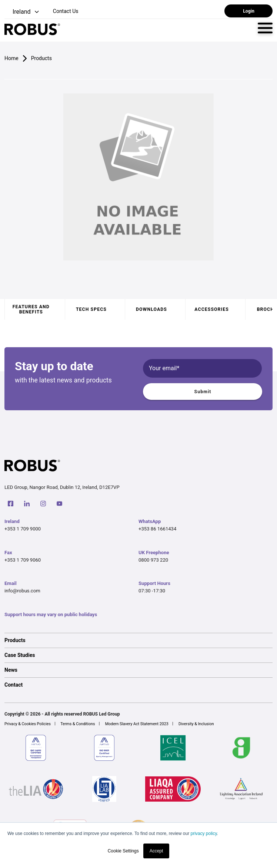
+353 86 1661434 (157, 529)
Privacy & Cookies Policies (28, 724)
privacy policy (203, 834)
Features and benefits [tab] (31, 309)
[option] (138, 640)
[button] (22, 12)
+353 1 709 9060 (23, 560)
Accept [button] (156, 851)
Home (11, 58)
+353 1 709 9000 (23, 529)
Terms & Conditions (78, 724)
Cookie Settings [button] (123, 851)
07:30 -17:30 (152, 591)
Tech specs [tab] (91, 309)
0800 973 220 (153, 560)
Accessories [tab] (211, 309)
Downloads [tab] (151, 309)
